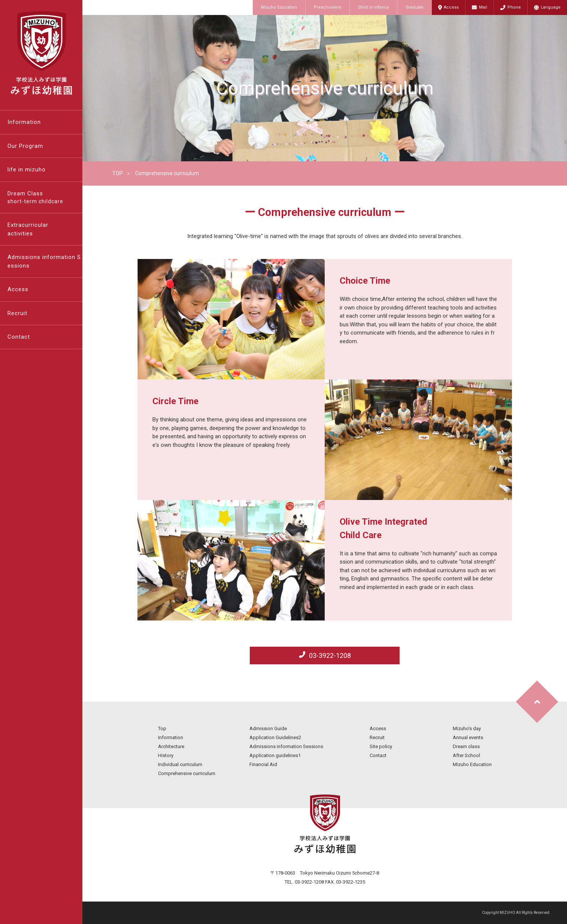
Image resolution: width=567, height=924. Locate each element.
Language (551, 7)
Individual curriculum (180, 764)
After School (466, 755)
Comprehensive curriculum (187, 773)
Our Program (25, 146)
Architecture (171, 746)
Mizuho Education (279, 7)
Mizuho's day (467, 728)
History (166, 755)
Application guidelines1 (275, 755)
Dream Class (45, 198)
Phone (514, 7)
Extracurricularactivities (28, 229)
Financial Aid (263, 764)
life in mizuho (27, 170)
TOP (118, 173)
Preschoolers (328, 7)
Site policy (381, 746)
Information (24, 122)
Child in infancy (373, 7)
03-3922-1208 (329, 655)
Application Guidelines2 (275, 737)
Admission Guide (268, 728)
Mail (483, 7)
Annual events (468, 737)
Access (451, 7)
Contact (19, 337)
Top (162, 728)
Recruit (17, 313)
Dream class (466, 746)
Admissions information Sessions (44, 261)
